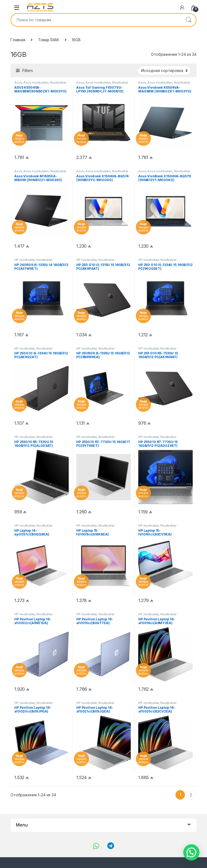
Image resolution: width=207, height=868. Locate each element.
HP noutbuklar (25, 260)
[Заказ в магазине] (164, 70)
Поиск (188, 20)
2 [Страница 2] (191, 795)
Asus (18, 82)
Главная (18, 40)
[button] (191, 852)
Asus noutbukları (36, 82)
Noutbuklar (58, 82)
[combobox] (96, 20)
